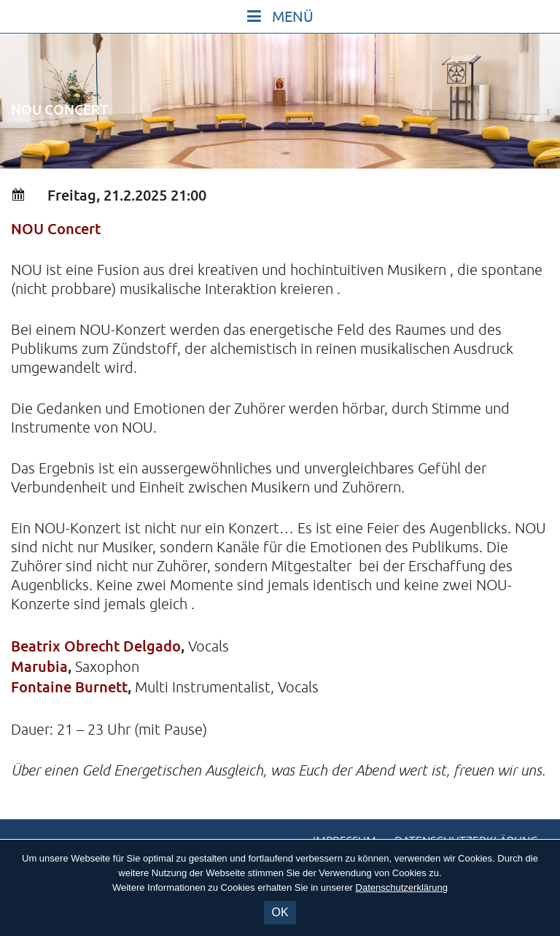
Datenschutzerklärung (402, 887)
